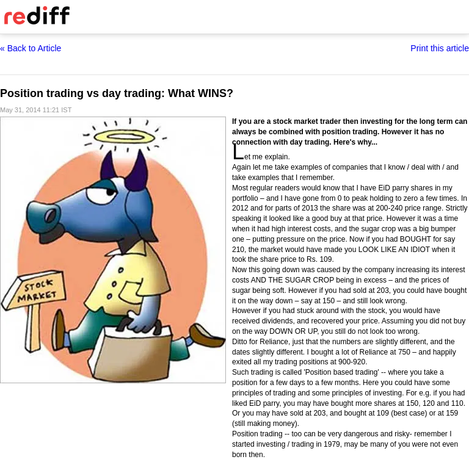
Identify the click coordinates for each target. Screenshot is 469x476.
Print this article (440, 48)
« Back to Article (31, 48)
